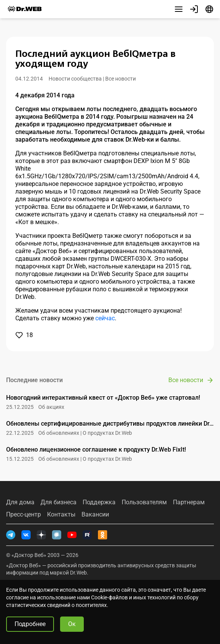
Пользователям (144, 502)
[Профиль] (194, 9)
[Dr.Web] (24, 9)
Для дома (20, 502)
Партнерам (189, 502)
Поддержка (99, 502)
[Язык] (209, 9)
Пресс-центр (24, 515)
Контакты (61, 515)
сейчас (105, 318)
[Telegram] (11, 535)
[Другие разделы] (179, 9)
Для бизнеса (59, 502)
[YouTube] (72, 535)
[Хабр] (57, 535)
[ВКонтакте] (26, 535)
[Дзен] (41, 535)
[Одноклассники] (103, 535)
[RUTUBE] (87, 535)
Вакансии (95, 515)
